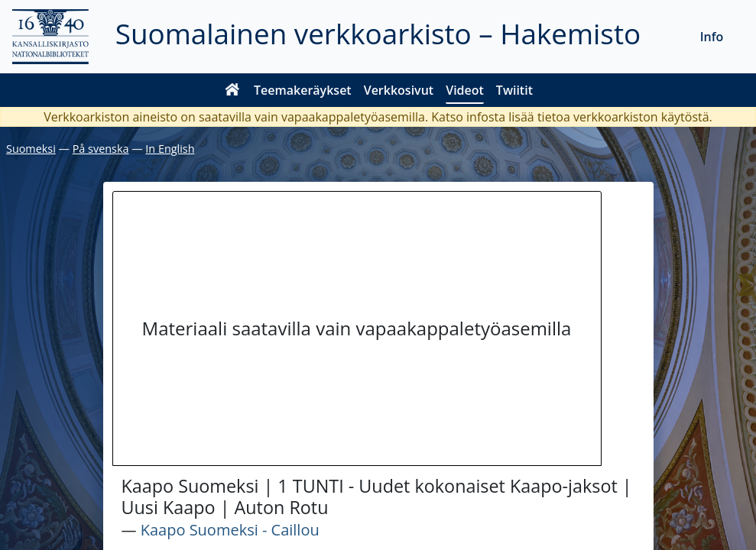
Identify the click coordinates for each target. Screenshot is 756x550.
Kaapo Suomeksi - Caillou (230, 530)
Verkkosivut (399, 90)
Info (712, 37)
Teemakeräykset (303, 90)
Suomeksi (31, 149)
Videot (465, 90)
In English (170, 149)
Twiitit (514, 90)
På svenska (101, 149)
